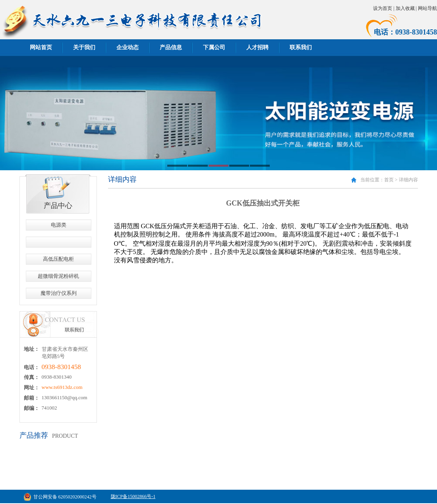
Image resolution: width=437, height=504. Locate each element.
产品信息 (171, 47)
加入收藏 (405, 8)
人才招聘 (257, 47)
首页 (389, 180)
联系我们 (301, 47)
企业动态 (128, 47)
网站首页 (41, 47)
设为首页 (383, 8)
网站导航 (427, 8)
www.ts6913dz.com (62, 387)
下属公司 (214, 47)
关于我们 (84, 47)
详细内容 (408, 180)
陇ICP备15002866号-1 (133, 496)
